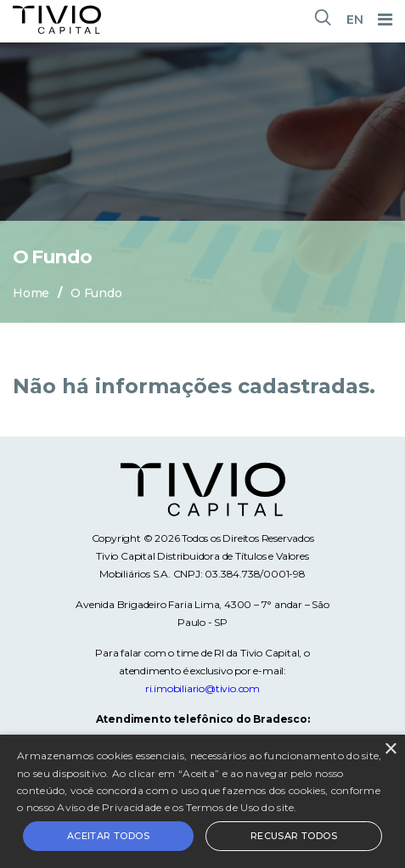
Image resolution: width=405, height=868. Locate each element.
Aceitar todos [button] (108, 836)
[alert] (202, 801)
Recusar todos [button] (294, 836)
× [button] (390, 750)
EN (355, 20)
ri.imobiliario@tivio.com (202, 688)
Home (31, 293)
